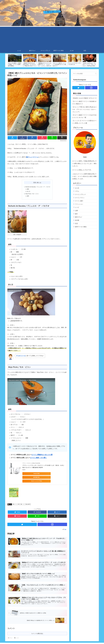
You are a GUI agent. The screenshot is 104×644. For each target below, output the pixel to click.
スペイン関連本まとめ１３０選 (42, 455)
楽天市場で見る (43, 474)
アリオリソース (21, 356)
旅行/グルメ (79, 217)
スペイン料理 (16, 498)
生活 (76, 223)
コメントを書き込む (37, 628)
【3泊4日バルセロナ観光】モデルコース (84, 98)
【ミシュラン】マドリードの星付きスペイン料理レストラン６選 (84, 122)
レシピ (10, 498)
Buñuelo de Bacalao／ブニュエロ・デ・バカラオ (38, 187)
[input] (85, 74)
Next (98, 60)
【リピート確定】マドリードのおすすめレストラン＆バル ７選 (84, 116)
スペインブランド (80, 194)
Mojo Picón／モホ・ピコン (32, 194)
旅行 (76, 214)
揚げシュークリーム (32, 157)
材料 (27, 189)
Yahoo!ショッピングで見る (57, 474)
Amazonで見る (29, 474)
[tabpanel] (15, 60)
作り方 (28, 192)
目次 (35, 183)
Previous (6, 60)
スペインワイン (80, 198)
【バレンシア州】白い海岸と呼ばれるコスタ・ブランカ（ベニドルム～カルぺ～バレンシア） (84, 109)
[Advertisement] (52, 37)
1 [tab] (50, 68)
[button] (96, 74)
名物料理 (28, 498)
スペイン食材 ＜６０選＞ (38, 458)
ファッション (79, 204)
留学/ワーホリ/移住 (81, 227)
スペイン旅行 (79, 201)
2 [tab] (52, 68)
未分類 (77, 220)
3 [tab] (54, 68)
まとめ (77, 188)
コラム (77, 191)
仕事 (76, 211)
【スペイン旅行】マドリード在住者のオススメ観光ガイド (84, 103)
